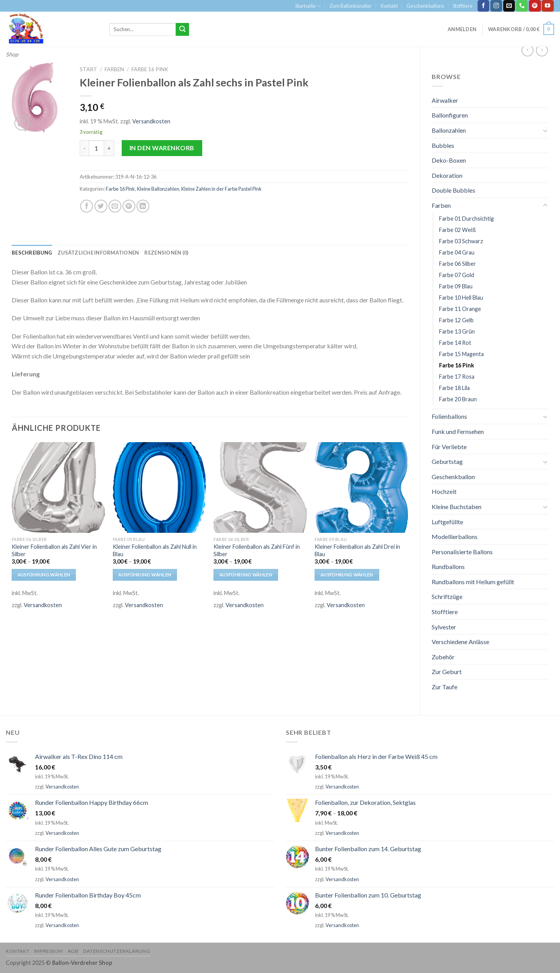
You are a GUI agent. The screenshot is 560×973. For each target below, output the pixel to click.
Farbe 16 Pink (457, 365)
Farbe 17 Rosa (457, 377)
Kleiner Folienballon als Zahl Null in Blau (155, 550)
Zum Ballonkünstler (351, 6)
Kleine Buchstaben (457, 507)
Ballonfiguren (450, 115)
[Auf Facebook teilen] (87, 206)
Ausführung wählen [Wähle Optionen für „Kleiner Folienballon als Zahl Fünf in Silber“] (246, 575)
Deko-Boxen (449, 160)
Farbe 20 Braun (458, 399)
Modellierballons (455, 537)
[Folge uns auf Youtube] (548, 6)
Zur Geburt (447, 672)
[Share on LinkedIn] (143, 206)
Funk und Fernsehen (458, 431)
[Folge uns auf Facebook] (483, 6)
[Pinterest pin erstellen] (129, 206)
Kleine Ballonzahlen (158, 189)
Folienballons (449, 416)
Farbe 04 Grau (457, 252)
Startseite (308, 6)
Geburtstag (447, 461)
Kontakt (389, 6)
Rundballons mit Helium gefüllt (473, 582)
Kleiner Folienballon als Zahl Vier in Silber (54, 550)
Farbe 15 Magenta (461, 354)
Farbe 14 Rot (455, 343)
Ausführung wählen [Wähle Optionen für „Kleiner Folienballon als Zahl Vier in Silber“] (44, 575)
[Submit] (182, 30)
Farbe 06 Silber (458, 264)
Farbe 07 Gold (457, 275)
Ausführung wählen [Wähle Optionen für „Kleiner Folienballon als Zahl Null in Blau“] (145, 575)
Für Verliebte (449, 447)
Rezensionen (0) (166, 253)
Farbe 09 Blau (456, 286)
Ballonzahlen (449, 130)
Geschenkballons (425, 6)
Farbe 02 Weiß (458, 230)
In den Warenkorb (162, 148)
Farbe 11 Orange (460, 309)
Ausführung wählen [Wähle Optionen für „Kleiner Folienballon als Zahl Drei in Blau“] (347, 575)
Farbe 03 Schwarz (461, 241)
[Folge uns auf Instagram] (496, 6)
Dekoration (447, 175)
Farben (441, 205)
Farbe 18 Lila (454, 388)
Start (88, 69)
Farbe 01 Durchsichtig (466, 219)
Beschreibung (32, 253)
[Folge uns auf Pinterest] (535, 6)
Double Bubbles (453, 190)
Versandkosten (151, 121)
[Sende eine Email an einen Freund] (115, 206)
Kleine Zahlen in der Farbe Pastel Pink (221, 189)
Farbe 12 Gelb (456, 320)
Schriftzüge (447, 596)
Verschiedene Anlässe (460, 642)
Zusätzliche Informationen (98, 253)
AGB (73, 951)
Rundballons (448, 566)
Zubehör (443, 657)
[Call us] (522, 6)
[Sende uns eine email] (509, 6)
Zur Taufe (444, 687)
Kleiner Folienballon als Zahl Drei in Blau (357, 550)
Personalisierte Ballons (462, 552)
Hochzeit (444, 491)
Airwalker (445, 100)
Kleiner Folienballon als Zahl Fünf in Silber (257, 550)
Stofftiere (463, 6)
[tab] (32, 253)
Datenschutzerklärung (117, 951)
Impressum (49, 951)
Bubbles (443, 145)
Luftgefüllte (447, 522)
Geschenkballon (453, 477)
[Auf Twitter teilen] (101, 206)
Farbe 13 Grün (457, 331)
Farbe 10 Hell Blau (461, 298)
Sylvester (444, 627)
